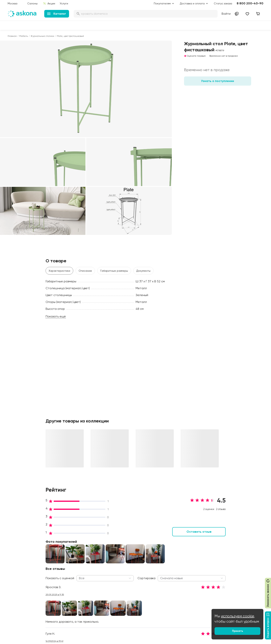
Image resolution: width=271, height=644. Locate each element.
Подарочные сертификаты (133, 556)
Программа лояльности (131, 561)
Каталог (57, 14)
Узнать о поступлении (218, 81)
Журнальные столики (42, 36)
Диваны (12, 550)
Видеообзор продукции (77, 577)
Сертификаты (71, 572)
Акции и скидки (125, 545)
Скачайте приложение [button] (61, 626)
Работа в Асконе (72, 556)
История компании (74, 550)
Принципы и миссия (74, 540)
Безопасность (125, 607)
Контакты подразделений (240, 540)
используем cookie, (238, 616)
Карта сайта (124, 613)
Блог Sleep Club (180, 540)
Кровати (13, 545)
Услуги (64, 3)
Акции (49, 3)
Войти (226, 14)
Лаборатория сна (73, 566)
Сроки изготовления (129, 602)
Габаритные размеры (114, 271)
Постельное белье (20, 572)
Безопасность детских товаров (184, 556)
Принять (238, 631)
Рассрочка (123, 591)
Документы (143, 271)
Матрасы (14, 540)
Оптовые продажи (236, 545)
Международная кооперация (242, 582)
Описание (85, 271)
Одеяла (13, 566)
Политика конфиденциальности (130, 579)
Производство (71, 561)
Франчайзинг (232, 566)
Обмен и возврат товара (132, 597)
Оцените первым (195, 56)
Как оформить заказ (128, 572)
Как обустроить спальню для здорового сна (188, 547)
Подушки (13, 561)
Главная (12, 36)
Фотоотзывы (15, 582)
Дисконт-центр (126, 540)
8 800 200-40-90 (250, 3)
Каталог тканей (126, 566)
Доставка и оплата (128, 550)
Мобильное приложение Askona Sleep (185, 570)
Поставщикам (232, 561)
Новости (67, 582)
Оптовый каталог (235, 577)
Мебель (24, 36)
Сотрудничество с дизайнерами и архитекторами (236, 591)
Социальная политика (76, 545)
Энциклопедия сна (182, 563)
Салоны (32, 3)
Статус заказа (223, 3)
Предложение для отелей (240, 572)
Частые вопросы (72, 588)
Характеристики (59, 271)
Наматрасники (17, 556)
